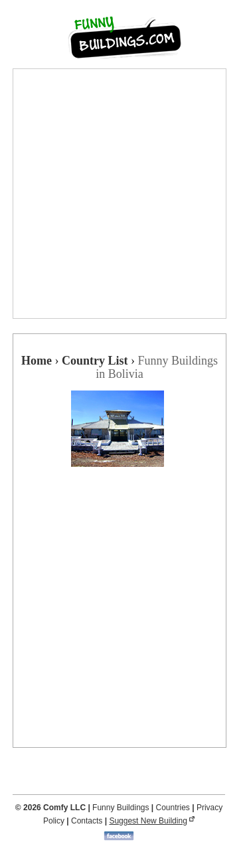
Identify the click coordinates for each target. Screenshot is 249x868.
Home (37, 361)
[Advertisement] (124, 194)
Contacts (87, 821)
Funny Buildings (121, 808)
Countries (173, 808)
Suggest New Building (148, 821)
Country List (95, 361)
